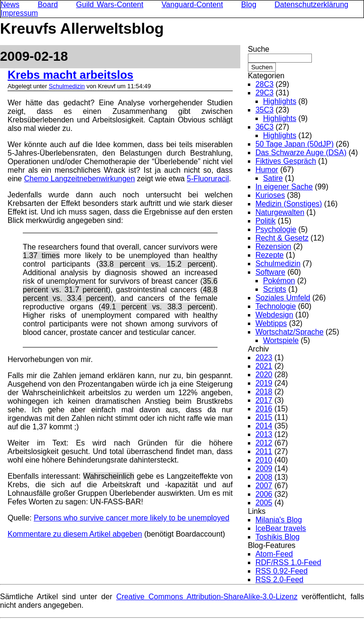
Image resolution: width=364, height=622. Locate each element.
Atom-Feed (274, 554)
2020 (264, 375)
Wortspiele (281, 340)
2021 (264, 366)
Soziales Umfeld (283, 298)
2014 (264, 426)
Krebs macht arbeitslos (70, 75)
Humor (267, 170)
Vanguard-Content (192, 5)
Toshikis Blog (278, 537)
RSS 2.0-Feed (279, 580)
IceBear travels (281, 528)
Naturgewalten (280, 212)
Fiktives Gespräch (286, 161)
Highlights (280, 101)
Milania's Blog (279, 520)
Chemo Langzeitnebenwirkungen (80, 179)
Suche (259, 49)
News (10, 5)
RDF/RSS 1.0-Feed (288, 562)
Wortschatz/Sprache (290, 332)
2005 (264, 503)
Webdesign (274, 315)
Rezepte (270, 255)
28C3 (264, 84)
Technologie (276, 306)
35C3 (264, 110)
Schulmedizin (67, 86)
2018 (264, 392)
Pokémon (279, 281)
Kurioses (270, 195)
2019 (264, 383)
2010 (264, 460)
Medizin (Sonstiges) (289, 204)
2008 (264, 477)
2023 (264, 357)
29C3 (264, 93)
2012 (264, 443)
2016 (264, 409)
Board (48, 5)
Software (270, 272)
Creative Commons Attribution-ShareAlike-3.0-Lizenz (207, 597)
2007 (264, 486)
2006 (264, 494)
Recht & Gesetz (282, 238)
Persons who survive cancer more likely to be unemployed (132, 518)
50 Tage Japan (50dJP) (295, 144)
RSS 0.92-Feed (282, 571)
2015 (264, 417)
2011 (264, 451)
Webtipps (271, 323)
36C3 (264, 127)
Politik (266, 221)
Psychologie (276, 229)
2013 (264, 434)
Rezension (273, 246)
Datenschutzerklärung (311, 5)
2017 (264, 400)
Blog (249, 5)
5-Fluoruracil (208, 179)
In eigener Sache (284, 187)
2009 (264, 469)
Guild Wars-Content (110, 5)
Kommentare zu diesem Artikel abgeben (75, 534)
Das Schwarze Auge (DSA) (301, 153)
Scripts (275, 289)
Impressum (19, 13)
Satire (273, 178)
